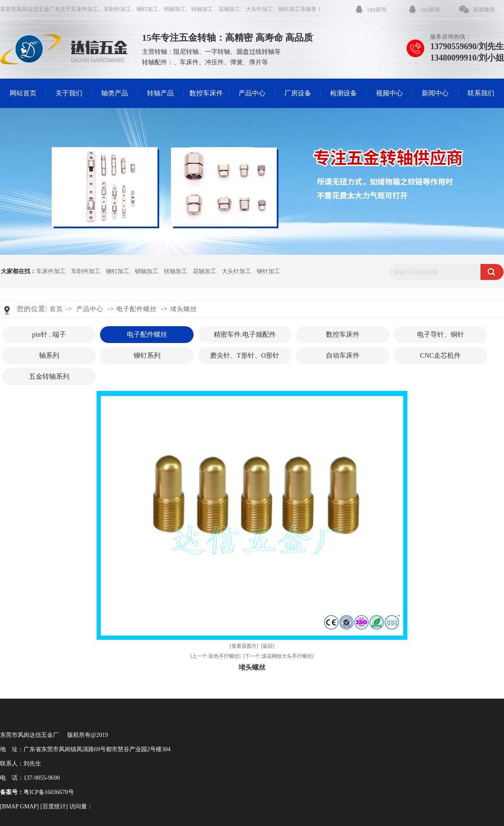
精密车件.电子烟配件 (245, 334)
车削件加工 (117, 9)
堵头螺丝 (184, 309)
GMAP (28, 806)
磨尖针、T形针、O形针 (245, 355)
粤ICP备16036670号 (49, 792)
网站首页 (23, 93)
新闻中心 (435, 93)
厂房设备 (298, 93)
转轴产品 (160, 93)
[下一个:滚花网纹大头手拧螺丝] (278, 656)
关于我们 (69, 93)
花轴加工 (229, 9)
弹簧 (236, 62)
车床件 (189, 62)
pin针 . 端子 (49, 334)
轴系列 (49, 355)
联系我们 (481, 93)
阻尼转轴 (186, 52)
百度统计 (54, 806)
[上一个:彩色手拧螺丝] (215, 656)
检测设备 (344, 93)
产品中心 (252, 93)
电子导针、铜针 (441, 334)
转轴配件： (158, 62)
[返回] (268, 646)
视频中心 (389, 93)
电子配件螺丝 (136, 309)
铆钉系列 (147, 355)
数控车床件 (206, 93)
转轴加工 (202, 9)
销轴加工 (175, 9)
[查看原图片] (244, 646)
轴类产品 (115, 93)
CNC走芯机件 (440, 355)
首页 (56, 309)
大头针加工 (259, 9)
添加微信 (484, 9)
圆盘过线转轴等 (259, 52)
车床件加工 (85, 9)
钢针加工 (289, 9)
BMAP (10, 806)
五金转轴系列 (49, 376)
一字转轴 (218, 52)
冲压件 (214, 62)
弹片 (255, 62)
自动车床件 (343, 355)
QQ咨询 (377, 9)
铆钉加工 (147, 9)
